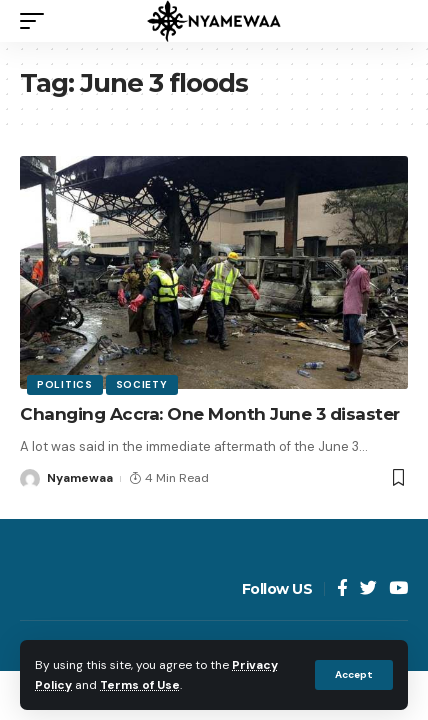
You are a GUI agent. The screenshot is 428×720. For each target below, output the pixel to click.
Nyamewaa (80, 478)
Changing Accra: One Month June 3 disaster (210, 414)
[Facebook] (342, 589)
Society (142, 384)
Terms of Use (140, 685)
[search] (393, 21)
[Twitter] (368, 589)
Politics (65, 384)
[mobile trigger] (37, 21)
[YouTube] (398, 589)
